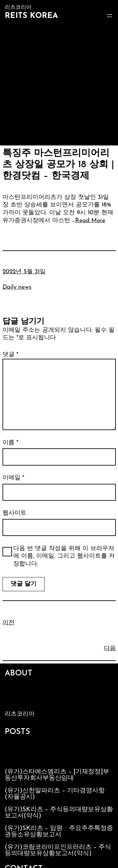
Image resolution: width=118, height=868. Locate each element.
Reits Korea (31, 16)
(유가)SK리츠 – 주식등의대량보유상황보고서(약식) (59, 813)
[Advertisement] (59, 83)
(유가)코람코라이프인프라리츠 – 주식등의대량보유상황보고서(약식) (58, 850)
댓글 (10, 355)
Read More (90, 221)
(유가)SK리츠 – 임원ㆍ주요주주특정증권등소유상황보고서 (59, 832)
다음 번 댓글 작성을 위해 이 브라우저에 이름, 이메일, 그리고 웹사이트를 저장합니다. (64, 556)
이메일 (13, 478)
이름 (10, 443)
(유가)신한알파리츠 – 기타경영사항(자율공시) (55, 794)
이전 (8, 623)
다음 (110, 649)
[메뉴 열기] (110, 16)
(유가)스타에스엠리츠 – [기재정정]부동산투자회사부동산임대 (57, 775)
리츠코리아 (20, 714)
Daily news (17, 287)
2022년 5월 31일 (24, 272)
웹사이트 (14, 513)
